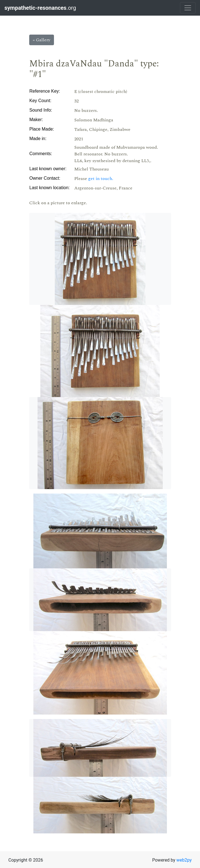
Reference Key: (45, 91)
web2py (184, 860)
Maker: (36, 120)
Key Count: (40, 101)
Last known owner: (48, 169)
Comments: (41, 154)
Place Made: (42, 129)
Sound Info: (41, 110)
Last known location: (50, 188)
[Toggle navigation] (188, 8)
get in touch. (101, 179)
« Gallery (42, 40)
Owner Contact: (45, 178)
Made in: (38, 139)
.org (41, 8)
